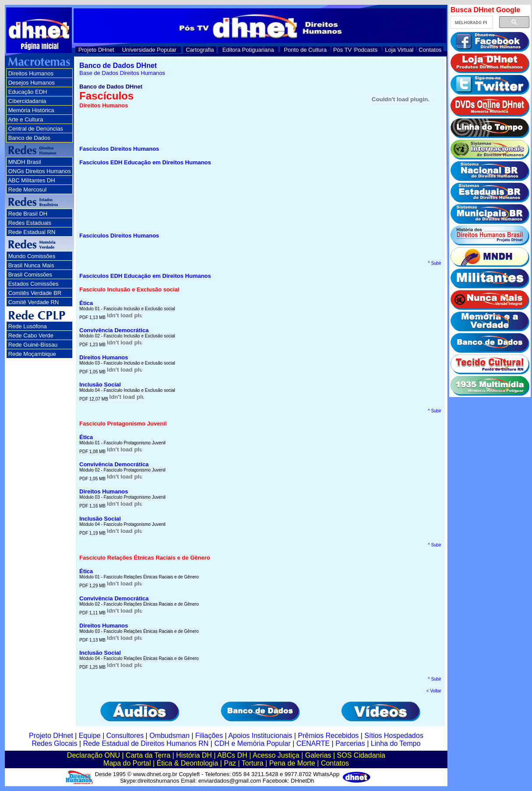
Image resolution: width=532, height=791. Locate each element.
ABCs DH (232, 755)
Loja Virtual (399, 50)
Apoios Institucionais (260, 736)
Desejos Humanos (32, 83)
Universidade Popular (149, 50)
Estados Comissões (34, 284)
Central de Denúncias (36, 129)
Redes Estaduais (30, 223)
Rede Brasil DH (28, 214)
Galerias (318, 755)
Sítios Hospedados (394, 736)
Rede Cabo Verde (31, 335)
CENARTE (313, 743)
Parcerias (350, 743)
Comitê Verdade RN (34, 302)
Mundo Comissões (32, 256)
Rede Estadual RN (32, 232)
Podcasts (366, 50)
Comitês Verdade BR (35, 293)
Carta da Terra (148, 755)
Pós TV (342, 50)
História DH (194, 755)
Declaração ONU (94, 755)
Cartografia (200, 50)
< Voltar (434, 691)
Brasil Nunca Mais (31, 265)
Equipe (90, 736)
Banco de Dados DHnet (118, 66)
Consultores (125, 736)
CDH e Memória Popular (252, 743)
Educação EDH (28, 92)
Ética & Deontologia (187, 763)
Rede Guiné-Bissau (33, 345)
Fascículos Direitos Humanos (119, 149)
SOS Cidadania (361, 755)
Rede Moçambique (32, 354)
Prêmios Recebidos (328, 736)
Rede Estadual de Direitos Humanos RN (145, 743)
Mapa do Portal (127, 763)
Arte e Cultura (25, 119)
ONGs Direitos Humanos (40, 171)
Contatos (430, 50)
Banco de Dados (29, 138)
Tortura (252, 763)
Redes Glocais (54, 743)
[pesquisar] (471, 22)
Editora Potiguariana (248, 50)
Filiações (209, 736)
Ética (86, 303)
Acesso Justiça (276, 755)
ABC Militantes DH (32, 180)
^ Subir (434, 263)
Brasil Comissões (30, 275)
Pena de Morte (292, 763)
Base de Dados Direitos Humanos (122, 73)
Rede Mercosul (27, 190)
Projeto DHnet (96, 50)
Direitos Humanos (31, 73)
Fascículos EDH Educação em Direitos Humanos (145, 162)
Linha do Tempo (396, 743)
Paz (230, 763)
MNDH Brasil (25, 162)
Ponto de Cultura (305, 50)
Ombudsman (170, 736)
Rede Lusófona (28, 326)
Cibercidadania (27, 101)
